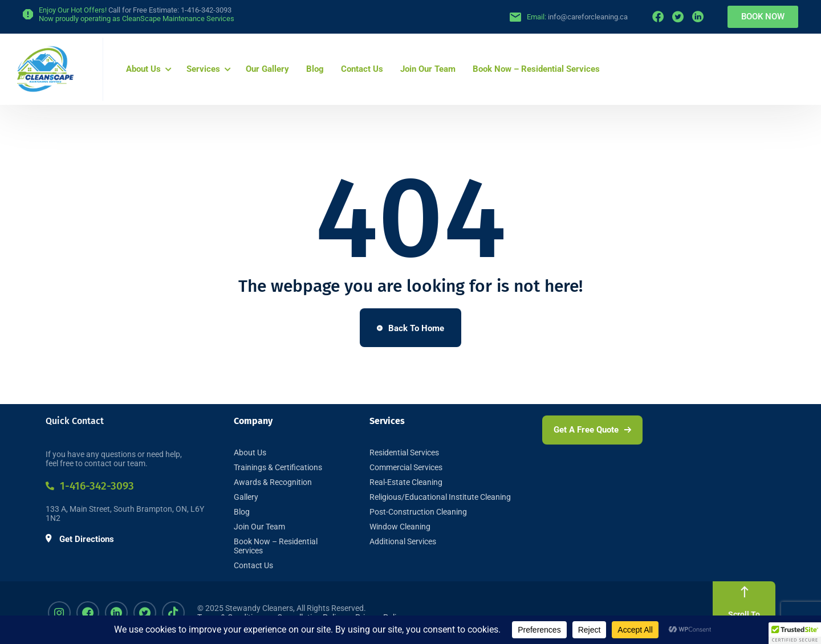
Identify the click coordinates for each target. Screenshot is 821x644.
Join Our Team (428, 69)
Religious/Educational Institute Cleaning (440, 497)
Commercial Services (406, 467)
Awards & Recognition (273, 482)
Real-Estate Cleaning (406, 482)
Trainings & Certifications (278, 467)
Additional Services (403, 541)
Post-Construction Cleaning (418, 512)
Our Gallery (267, 69)
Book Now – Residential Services (536, 69)
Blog (315, 69)
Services (203, 69)
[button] (795, 633)
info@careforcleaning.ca (588, 17)
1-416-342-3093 (90, 486)
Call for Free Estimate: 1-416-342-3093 (170, 10)
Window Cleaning (400, 527)
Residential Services (404, 453)
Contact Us (362, 69)
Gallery (246, 497)
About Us (143, 69)
